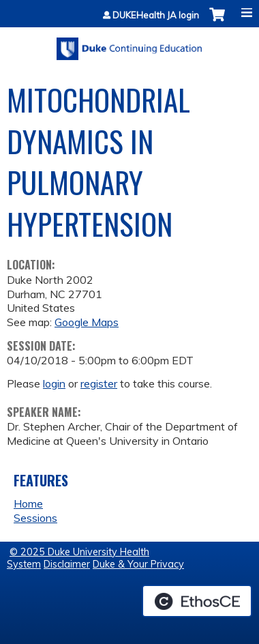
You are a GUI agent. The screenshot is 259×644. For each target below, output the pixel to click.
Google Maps (87, 322)
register (99, 383)
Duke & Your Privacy (138, 564)
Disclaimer (67, 564)
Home (28, 503)
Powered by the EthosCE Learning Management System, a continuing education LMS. (197, 601)
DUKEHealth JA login (156, 15)
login (54, 383)
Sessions (35, 518)
